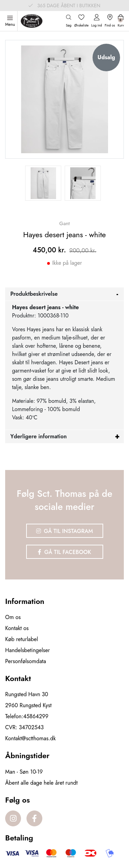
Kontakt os (17, 628)
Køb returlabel (21, 639)
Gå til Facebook (64, 552)
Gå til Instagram (65, 531)
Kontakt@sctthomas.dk (30, 738)
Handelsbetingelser (28, 650)
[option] (43, 183)
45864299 (36, 716)
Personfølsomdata (26, 661)
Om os (13, 617)
